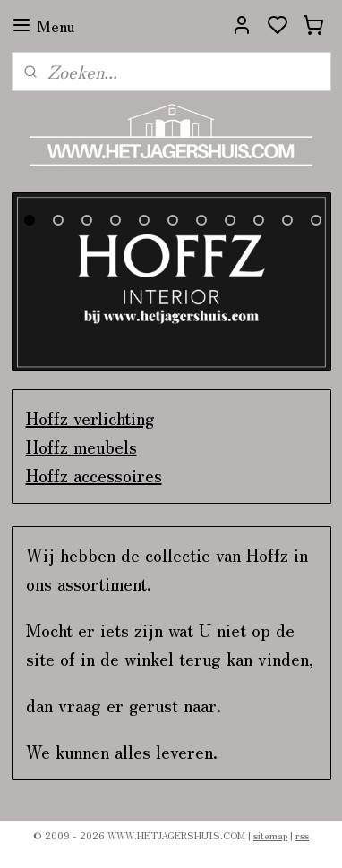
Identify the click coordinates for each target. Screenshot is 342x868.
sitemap (270, 835)
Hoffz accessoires (94, 475)
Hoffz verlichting (90, 417)
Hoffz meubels (81, 446)
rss (302, 835)
